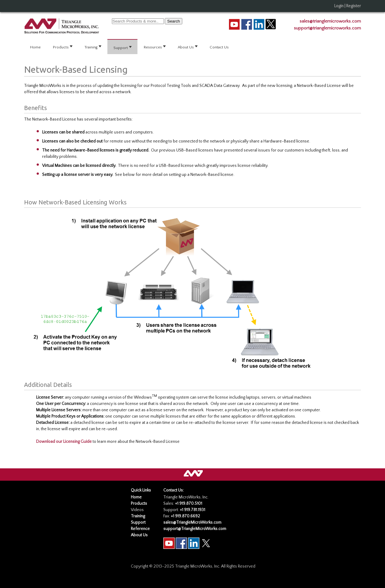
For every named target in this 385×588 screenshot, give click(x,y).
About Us (188, 47)
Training (93, 47)
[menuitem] (35, 47)
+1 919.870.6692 (185, 516)
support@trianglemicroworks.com (327, 28)
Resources (155, 47)
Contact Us (219, 47)
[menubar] (192, 47)
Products (63, 47)
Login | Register (348, 6)
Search (174, 21)
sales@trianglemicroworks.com (330, 21)
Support (123, 47)
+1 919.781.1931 (192, 510)
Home (35, 47)
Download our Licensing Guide (64, 442)
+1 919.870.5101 (189, 504)
